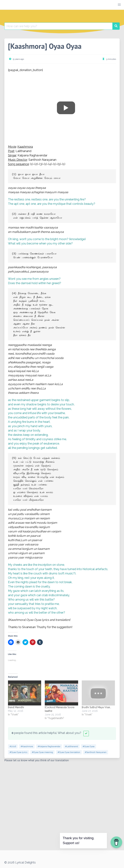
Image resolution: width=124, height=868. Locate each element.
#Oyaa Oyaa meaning (42, 752)
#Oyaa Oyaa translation (69, 752)
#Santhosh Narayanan (96, 752)
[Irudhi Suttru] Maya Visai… (96, 707)
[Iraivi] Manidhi (16, 707)
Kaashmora (25, 147)
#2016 (13, 746)
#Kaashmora (27, 746)
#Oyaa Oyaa (89, 746)
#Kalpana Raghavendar (49, 746)
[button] (119, 5)
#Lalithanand (72, 746)
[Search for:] (58, 26)
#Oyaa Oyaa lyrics (18, 752)
